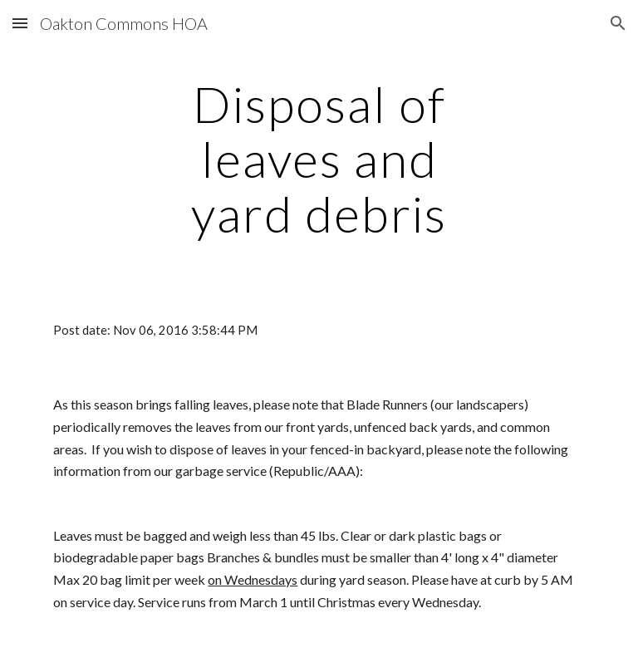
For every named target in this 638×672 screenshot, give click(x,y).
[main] (319, 159)
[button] (20, 23)
